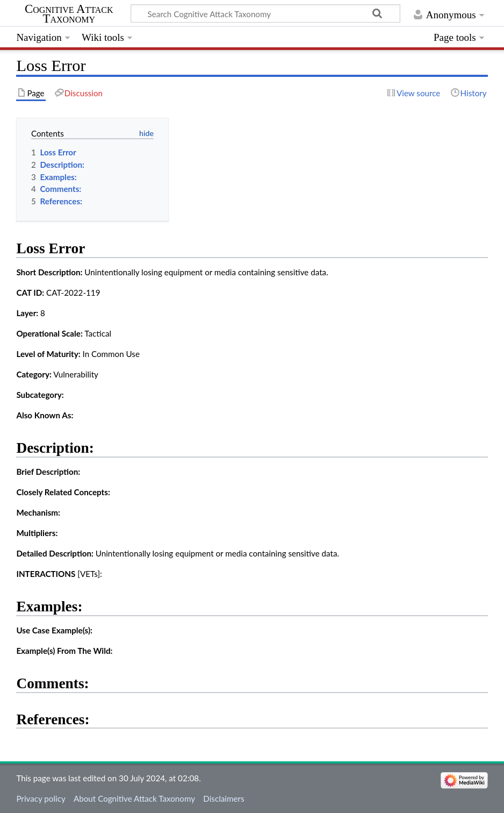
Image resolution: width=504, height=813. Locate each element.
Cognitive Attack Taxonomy (69, 14)
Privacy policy (41, 798)
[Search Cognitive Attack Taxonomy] (265, 13)
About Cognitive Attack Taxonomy (134, 798)
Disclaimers (224, 798)
